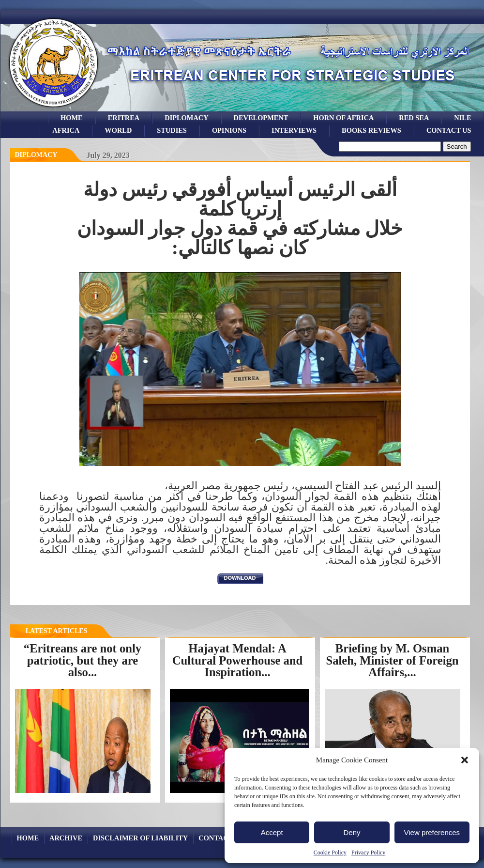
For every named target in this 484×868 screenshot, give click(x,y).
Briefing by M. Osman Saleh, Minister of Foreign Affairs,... (392, 660)
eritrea (124, 118)
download (240, 578)
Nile (462, 118)
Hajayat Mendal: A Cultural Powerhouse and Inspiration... (238, 660)
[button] (465, 760)
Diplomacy (186, 118)
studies (172, 130)
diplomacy (36, 155)
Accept (272, 832)
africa (66, 130)
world (118, 130)
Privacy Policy (368, 852)
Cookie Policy (330, 852)
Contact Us (449, 130)
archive (66, 838)
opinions (229, 130)
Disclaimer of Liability (140, 838)
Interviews (294, 130)
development (261, 118)
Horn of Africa (343, 118)
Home (72, 118)
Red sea (414, 118)
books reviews (371, 130)
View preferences (432, 832)
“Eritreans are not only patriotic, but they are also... (83, 660)
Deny (352, 832)
